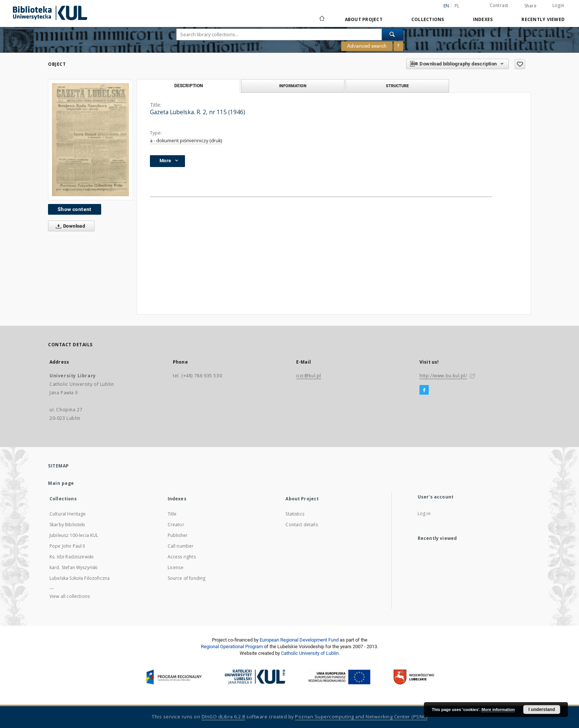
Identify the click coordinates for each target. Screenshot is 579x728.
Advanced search (367, 46)
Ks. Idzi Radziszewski (71, 557)
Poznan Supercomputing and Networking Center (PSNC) (361, 717)
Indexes (483, 19)
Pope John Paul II (67, 546)
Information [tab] (293, 86)
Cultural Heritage (68, 514)
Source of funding (187, 578)
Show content (75, 209)
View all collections (70, 596)
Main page (61, 483)
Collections (428, 19)
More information (498, 710)
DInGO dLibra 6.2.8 (223, 717)
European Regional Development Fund (299, 640)
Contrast (499, 5)
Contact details (302, 525)
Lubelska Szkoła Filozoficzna (80, 578)
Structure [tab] (397, 86)
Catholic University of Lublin (310, 653)
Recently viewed (543, 19)
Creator (176, 525)
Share (530, 6)
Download (69, 226)
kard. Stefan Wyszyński (73, 567)
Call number (181, 546)
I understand (542, 710)
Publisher (178, 535)
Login (558, 5)
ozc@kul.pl (309, 376)
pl (457, 6)
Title (172, 514)
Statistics (295, 514)
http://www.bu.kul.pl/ (443, 376)
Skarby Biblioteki (67, 525)
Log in (424, 513)
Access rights (182, 557)
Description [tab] (189, 86)
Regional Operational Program (232, 647)
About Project (364, 19)
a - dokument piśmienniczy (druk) (186, 141)
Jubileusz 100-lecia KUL (74, 535)
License (176, 567)
